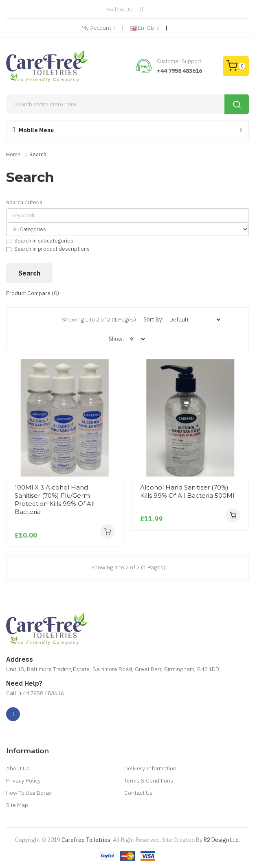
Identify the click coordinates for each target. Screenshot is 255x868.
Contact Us (138, 793)
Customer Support (179, 61)
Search (38, 154)
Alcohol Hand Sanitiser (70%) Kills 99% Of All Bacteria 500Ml (187, 491)
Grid (35, 319)
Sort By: (153, 319)
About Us (18, 768)
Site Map (17, 805)
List (52, 319)
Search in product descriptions (48, 249)
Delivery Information (150, 768)
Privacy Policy (23, 781)
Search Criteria (24, 202)
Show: (116, 339)
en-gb (145, 28)
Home (13, 154)
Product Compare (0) (33, 293)
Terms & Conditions (149, 781)
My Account (98, 28)
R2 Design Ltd (221, 840)
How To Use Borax (29, 793)
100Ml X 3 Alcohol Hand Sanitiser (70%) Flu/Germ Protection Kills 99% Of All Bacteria (55, 500)
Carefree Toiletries (86, 840)
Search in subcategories (40, 241)
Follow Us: (120, 9)
